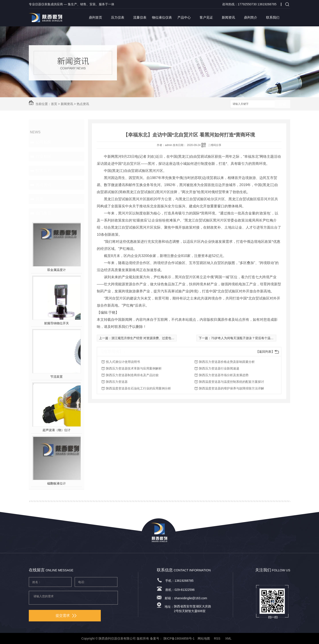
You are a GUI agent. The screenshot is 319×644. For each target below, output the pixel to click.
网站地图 (204, 638)
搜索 (282, 104)
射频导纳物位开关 (56, 323)
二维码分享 (215, 145)
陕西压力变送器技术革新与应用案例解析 (134, 368)
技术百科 (43, 171)
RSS (218, 638)
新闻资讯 (228, 17)
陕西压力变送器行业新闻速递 (219, 368)
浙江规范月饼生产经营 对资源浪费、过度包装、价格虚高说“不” (155, 338)
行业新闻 (43, 156)
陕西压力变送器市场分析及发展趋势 (224, 375)
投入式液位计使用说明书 (123, 362)
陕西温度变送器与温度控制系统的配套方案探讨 (231, 382)
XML (229, 638)
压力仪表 (118, 17)
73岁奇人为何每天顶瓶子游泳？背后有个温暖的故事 (247, 338)
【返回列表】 (265, 352)
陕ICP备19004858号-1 (179, 638)
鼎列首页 (95, 17)
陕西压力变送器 (117, 382)
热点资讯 (83, 104)
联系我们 (273, 17)
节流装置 (56, 377)
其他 (39, 199)
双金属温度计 (56, 270)
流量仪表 (140, 17)
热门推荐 (43, 213)
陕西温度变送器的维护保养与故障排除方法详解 (231, 388)
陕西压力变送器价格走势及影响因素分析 (227, 362)
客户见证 (206, 17)
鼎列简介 (251, 17)
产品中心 (184, 17)
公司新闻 (43, 142)
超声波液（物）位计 (56, 430)
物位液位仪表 (162, 17)
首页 (54, 104)
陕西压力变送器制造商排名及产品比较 (132, 375)
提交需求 (66, 616)
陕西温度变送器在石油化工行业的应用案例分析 (138, 388)
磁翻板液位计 (56, 483)
